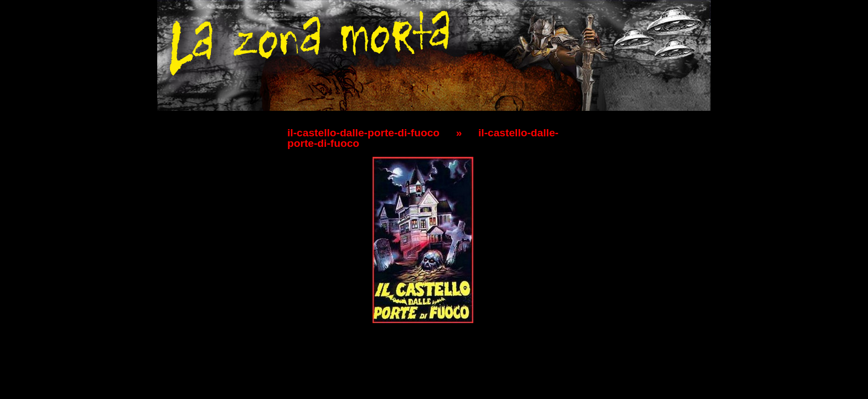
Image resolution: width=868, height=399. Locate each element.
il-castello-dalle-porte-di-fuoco (363, 133)
